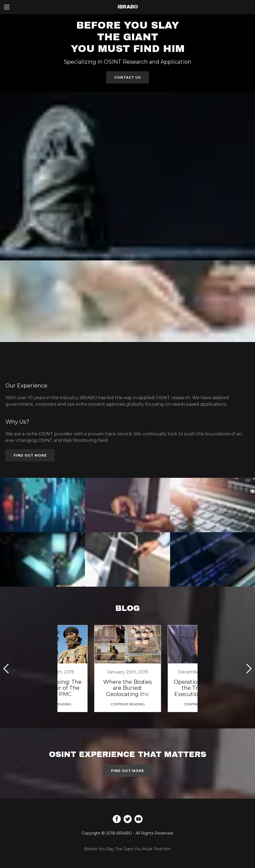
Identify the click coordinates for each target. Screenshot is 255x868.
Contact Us (127, 77)
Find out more (30, 455)
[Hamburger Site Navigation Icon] (7, 7)
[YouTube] (139, 820)
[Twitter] (128, 820)
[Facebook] (117, 820)
